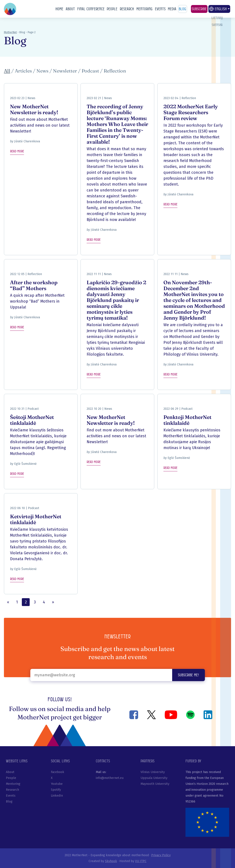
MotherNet (10, 32)
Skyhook (111, 861)
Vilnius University (153, 772)
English (219, 9)
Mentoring (144, 9)
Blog (182, 9)
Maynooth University (155, 784)
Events (160, 9)
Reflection (115, 71)
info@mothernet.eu (110, 778)
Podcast (90, 71)
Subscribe (199, 9)
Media (172, 9)
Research (127, 9)
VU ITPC (141, 861)
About (70, 9)
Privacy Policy (161, 855)
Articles (23, 71)
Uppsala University (154, 778)
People (112, 9)
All (7, 71)
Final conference (91, 9)
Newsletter (65, 71)
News (42, 71)
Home (59, 9)
